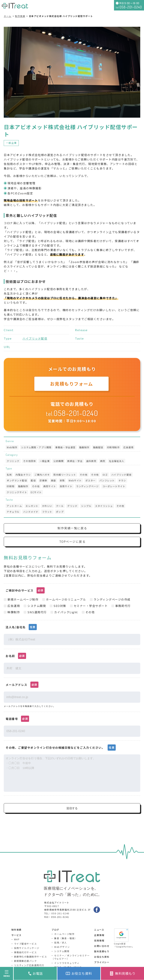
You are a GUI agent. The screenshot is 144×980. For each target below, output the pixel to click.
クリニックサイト (17, 492)
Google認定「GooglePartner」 (123, 938)
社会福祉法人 (117, 461)
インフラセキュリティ (67, 963)
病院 (103, 461)
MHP (17, 939)
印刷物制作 (113, 447)
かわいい (47, 506)
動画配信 (98, 447)
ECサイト (36, 492)
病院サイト (50, 486)
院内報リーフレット (65, 475)
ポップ (60, 512)
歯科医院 (91, 461)
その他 (84, 475)
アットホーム (14, 506)
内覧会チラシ (23, 475)
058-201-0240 (60, 913)
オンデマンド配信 (17, 480)
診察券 (43, 480)
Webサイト (75, 480)
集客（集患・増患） (66, 938)
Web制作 (12, 447)
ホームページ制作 (64, 934)
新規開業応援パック (25, 961)
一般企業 (11, 143)
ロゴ (105, 475)
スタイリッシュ (104, 506)
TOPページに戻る (72, 542)
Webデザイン (62, 947)
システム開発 (62, 951)
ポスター (91, 480)
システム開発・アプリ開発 (36, 447)
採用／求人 (61, 942)
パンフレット (107, 480)
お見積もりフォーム (72, 384)
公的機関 (58, 461)
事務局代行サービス (25, 952)
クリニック (13, 461)
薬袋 (54, 480)
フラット (47, 512)
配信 (33, 480)
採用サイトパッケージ (27, 948)
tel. (72, 414)
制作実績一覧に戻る (72, 528)
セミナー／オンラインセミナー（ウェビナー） (71, 957)
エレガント (32, 506)
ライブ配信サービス (25, 944)
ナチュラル (13, 512)
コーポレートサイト (114, 486)
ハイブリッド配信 (35, 338)
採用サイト (66, 486)
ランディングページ (87, 486)
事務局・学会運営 (65, 447)
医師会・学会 (75, 461)
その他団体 (30, 461)
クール (60, 506)
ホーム (8, 16)
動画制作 (84, 447)
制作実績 (20, 16)
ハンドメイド (31, 512)
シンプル (86, 506)
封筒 (62, 480)
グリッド (72, 506)
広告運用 (128, 447)
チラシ (122, 480)
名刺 (9, 475)
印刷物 (11, 486)
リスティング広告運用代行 (29, 965)
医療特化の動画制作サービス (31, 957)
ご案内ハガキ (42, 475)
